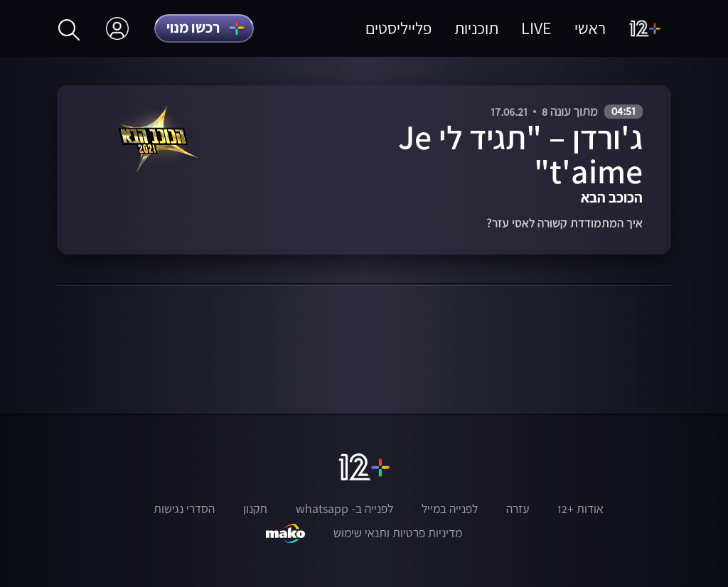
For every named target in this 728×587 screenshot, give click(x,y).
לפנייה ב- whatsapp (344, 509)
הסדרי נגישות (184, 509)
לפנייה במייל (450, 509)
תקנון (255, 509)
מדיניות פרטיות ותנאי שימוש (398, 533)
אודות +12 (580, 509)
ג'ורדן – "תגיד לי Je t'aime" (520, 154)
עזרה (518, 509)
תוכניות (476, 28)
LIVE (536, 28)
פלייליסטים (398, 28)
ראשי (590, 28)
